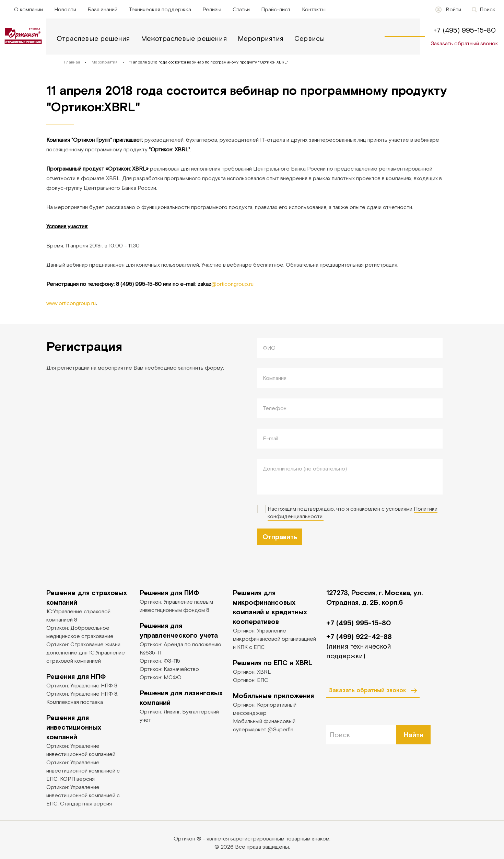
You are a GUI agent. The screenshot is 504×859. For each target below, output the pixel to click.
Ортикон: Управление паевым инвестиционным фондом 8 (176, 606)
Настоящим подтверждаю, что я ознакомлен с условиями (353, 513)
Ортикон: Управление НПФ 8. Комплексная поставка (82, 698)
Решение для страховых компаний (87, 597)
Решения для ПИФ (169, 593)
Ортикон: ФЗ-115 (160, 661)
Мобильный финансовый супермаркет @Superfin (264, 725)
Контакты (314, 9)
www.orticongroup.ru (71, 303)
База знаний (102, 9)
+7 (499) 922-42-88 (359, 636)
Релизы (212, 9)
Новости (65, 9)
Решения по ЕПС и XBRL (273, 663)
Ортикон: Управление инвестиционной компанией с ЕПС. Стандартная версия (83, 795)
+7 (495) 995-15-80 (465, 30)
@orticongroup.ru (232, 284)
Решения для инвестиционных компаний (74, 727)
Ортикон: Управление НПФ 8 (82, 685)
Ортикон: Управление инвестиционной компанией (81, 750)
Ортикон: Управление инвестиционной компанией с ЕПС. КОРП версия (83, 770)
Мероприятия (261, 38)
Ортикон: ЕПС (251, 680)
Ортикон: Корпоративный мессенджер (265, 709)
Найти (414, 735)
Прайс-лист (276, 9)
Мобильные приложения (273, 695)
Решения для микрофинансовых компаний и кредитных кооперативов (270, 607)
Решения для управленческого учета (179, 630)
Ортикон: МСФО (161, 677)
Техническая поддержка (160, 9)
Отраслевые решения (93, 38)
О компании (28, 9)
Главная (72, 62)
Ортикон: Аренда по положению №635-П (180, 648)
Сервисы (310, 38)
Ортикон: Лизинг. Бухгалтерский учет (179, 716)
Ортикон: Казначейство (169, 669)
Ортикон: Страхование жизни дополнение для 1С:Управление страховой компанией (86, 652)
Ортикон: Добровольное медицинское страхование (80, 632)
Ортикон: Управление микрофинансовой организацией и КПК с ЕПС (274, 639)
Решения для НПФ (76, 676)
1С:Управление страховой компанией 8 (78, 615)
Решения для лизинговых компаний (181, 698)
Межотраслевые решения (184, 38)
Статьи (241, 9)
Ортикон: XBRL (252, 672)
